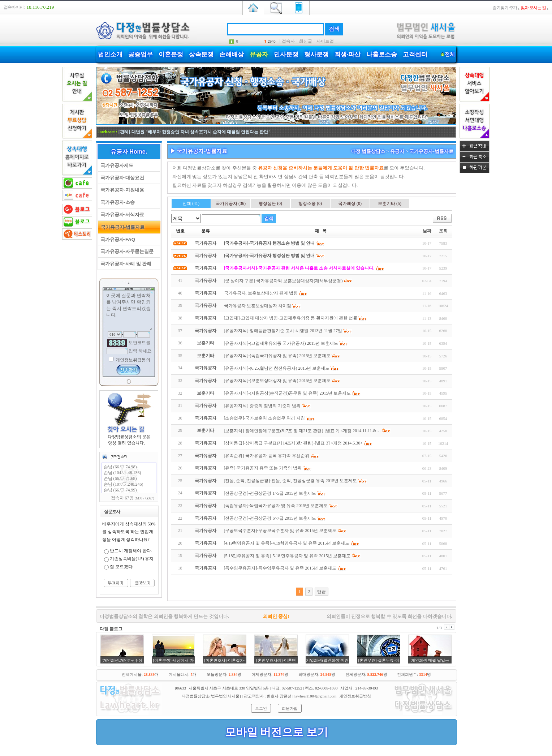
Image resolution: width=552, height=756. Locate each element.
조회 (443, 231)
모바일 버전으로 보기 (277, 732)
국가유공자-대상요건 (121, 178)
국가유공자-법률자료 (122, 227)
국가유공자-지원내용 (121, 190)
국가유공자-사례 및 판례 (125, 264)
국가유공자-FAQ (117, 239)
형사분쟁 (316, 54)
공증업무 (141, 54)
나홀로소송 (382, 54)
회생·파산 (348, 54)
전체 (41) (191, 203)
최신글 (306, 41)
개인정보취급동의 (132, 360)
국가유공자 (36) (231, 203)
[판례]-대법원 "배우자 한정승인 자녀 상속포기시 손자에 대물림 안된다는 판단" (195, 132)
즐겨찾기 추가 (505, 8)
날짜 (427, 231)
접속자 (288, 41)
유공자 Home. (129, 152)
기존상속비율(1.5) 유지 (132, 559)
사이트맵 (325, 41)
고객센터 (415, 54)
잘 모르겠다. (122, 567)
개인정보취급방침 (355, 696)
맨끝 (322, 592)
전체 (450, 54)
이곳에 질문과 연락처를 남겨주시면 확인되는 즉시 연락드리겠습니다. (129, 311)
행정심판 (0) (270, 203)
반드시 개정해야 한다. (131, 551)
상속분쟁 (201, 54)
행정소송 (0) (310, 203)
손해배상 (232, 54)
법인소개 (110, 54)
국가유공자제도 (116, 165)
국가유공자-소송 (117, 202)
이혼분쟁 (171, 54)
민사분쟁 (286, 54)
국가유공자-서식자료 (121, 214)
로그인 (261, 708)
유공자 (259, 54)
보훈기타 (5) (390, 203)
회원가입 (290, 708)
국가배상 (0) (350, 203)
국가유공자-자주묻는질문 (126, 251)
